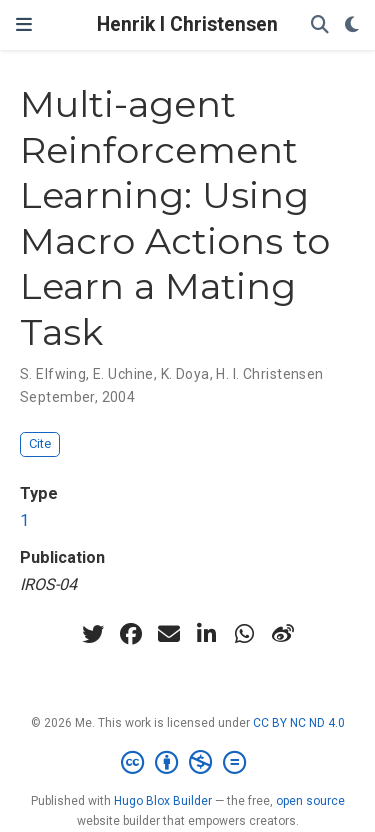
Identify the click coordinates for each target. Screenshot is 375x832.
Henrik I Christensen (187, 24)
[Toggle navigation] (24, 25)
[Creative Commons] (187, 763)
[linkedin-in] (207, 634)
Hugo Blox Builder (163, 801)
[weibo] (283, 634)
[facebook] (131, 634)
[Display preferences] (352, 25)
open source (310, 801)
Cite (40, 443)
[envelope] (169, 634)
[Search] (320, 25)
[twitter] (93, 634)
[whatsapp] (245, 634)
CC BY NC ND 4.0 (299, 723)
